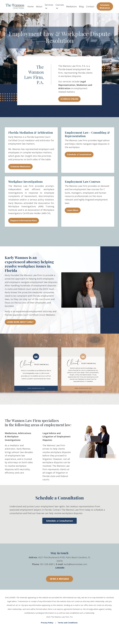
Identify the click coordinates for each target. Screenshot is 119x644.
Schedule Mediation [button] (105, 6)
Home (31, 6)
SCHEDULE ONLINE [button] (70, 100)
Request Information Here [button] (24, 226)
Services (49, 6)
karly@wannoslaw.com (75, 574)
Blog (81, 6)
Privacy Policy (47, 631)
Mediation (71, 6)
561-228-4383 (47, 574)
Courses (60, 6)
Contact (90, 6)
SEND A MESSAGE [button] (59, 588)
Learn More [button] (73, 215)
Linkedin (60, 577)
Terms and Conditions (68, 631)
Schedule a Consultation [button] (79, 155)
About (39, 6)
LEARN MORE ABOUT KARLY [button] (20, 328)
